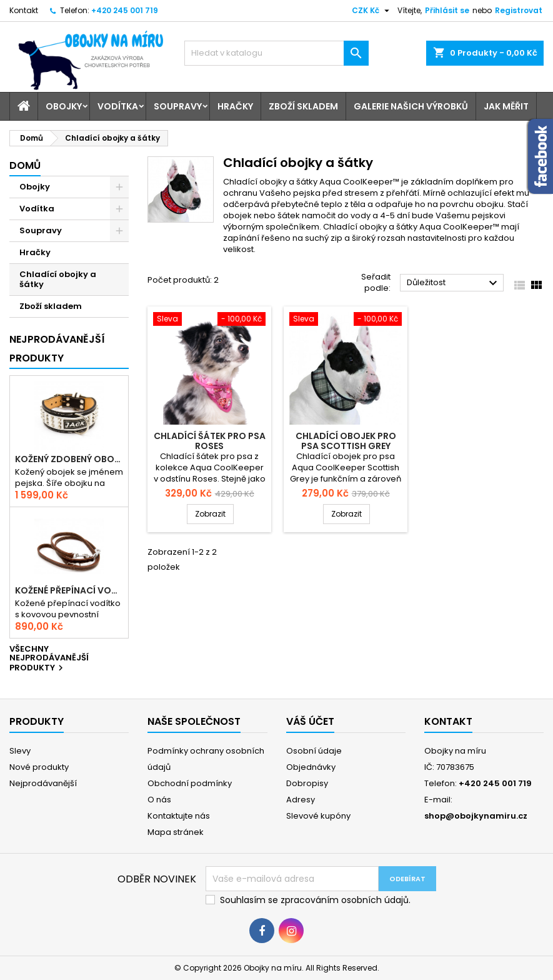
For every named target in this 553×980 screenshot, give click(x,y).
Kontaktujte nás (179, 816)
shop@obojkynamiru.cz (476, 816)
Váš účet (310, 721)
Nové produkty (39, 767)
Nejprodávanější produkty (57, 349)
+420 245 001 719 (125, 10)
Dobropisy (307, 783)
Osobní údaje (314, 751)
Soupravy (178, 106)
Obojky (64, 106)
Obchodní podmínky (190, 783)
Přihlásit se (447, 10)
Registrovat (519, 10)
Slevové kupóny (318, 816)
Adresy (301, 800)
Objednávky (311, 767)
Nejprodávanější (43, 783)
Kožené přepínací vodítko (69, 590)
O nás (159, 800)
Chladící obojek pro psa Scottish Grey (346, 441)
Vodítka (118, 106)
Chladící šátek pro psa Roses (210, 441)
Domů (25, 165)
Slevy (20, 751)
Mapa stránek (176, 832)
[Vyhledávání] (276, 53)
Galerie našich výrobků (411, 106)
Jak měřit (506, 106)
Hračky (235, 106)
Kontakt (24, 10)
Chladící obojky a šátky (58, 279)
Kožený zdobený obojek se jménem (69, 459)
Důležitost (454, 283)
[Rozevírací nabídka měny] (372, 11)
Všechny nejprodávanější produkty (49, 659)
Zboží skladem (303, 106)
